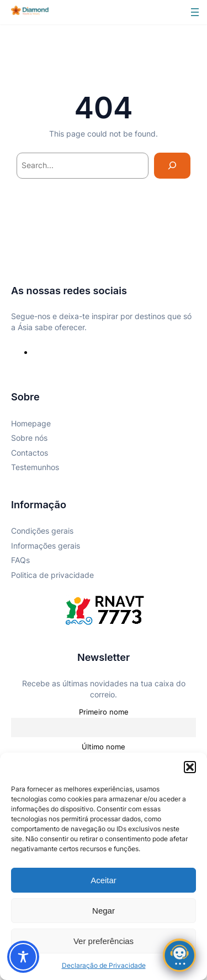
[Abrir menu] (195, 12)
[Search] (172, 166)
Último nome (104, 747)
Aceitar (104, 880)
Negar (104, 911)
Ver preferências (104, 941)
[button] (190, 767)
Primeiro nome (104, 712)
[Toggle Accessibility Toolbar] (23, 957)
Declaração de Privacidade (104, 965)
